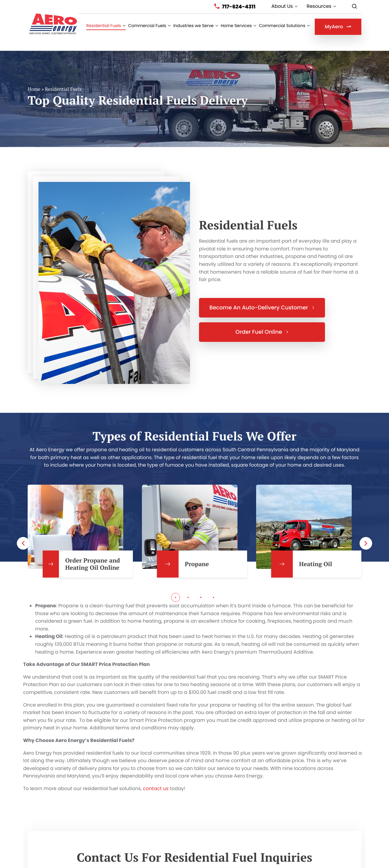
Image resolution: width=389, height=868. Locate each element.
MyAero (338, 27)
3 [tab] (201, 587)
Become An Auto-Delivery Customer (262, 297)
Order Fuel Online (262, 322)
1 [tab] (176, 587)
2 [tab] (188, 587)
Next (366, 533)
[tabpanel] (80, 521)
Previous (23, 533)
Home (34, 78)
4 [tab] (213, 587)
